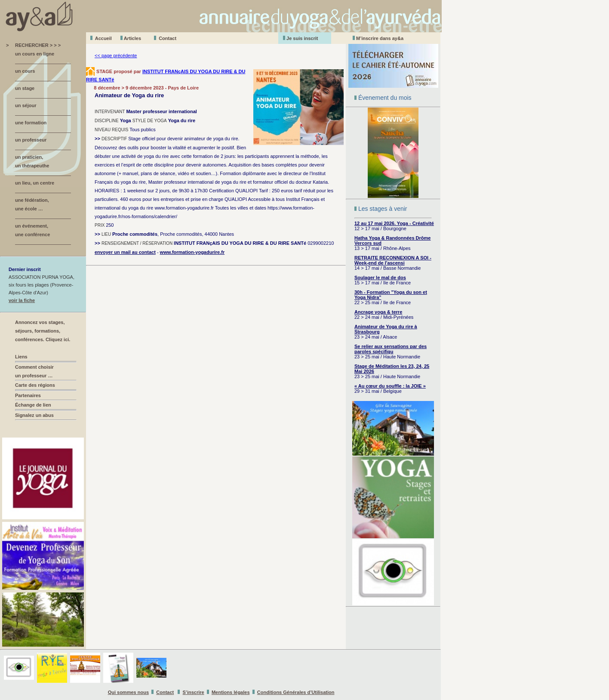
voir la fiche (22, 300)
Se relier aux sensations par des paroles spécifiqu (391, 349)
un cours (25, 71)
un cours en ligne (35, 54)
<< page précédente (116, 56)
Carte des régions (35, 385)
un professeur (31, 140)
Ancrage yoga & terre (378, 312)
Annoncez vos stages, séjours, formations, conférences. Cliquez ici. (43, 331)
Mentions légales (231, 692)
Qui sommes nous (128, 692)
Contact (168, 38)
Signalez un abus (34, 415)
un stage (25, 88)
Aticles (132, 38)
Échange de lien (33, 405)
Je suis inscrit (302, 38)
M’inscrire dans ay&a (380, 38)
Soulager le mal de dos (380, 278)
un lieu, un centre (35, 183)
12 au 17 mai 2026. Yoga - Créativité (394, 223)
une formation (31, 123)
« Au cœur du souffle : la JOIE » (390, 386)
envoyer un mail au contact (125, 252)
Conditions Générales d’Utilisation (296, 692)
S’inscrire (194, 692)
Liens (21, 357)
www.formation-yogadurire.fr (192, 252)
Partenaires (28, 395)
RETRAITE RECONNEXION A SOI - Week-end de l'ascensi (393, 260)
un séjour (26, 105)
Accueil (103, 38)
